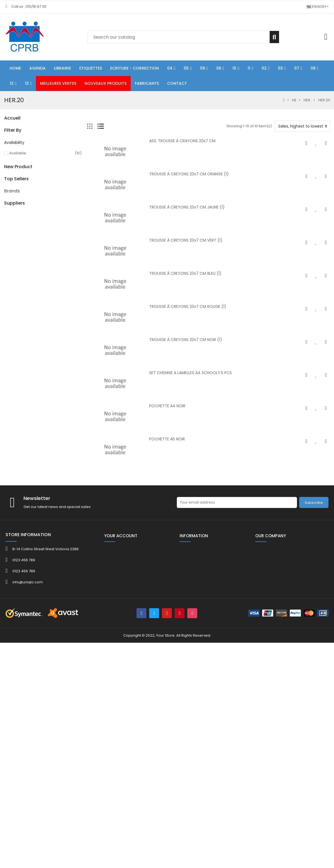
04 (6, 138)
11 (5, 185)
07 (6, 213)
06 (6, 157)
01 (6, 129)
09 (6, 166)
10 (6, 176)
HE (6, 260)
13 (6, 241)
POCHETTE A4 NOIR (167, 406)
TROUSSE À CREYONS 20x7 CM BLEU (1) (185, 273)
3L (6, 673)
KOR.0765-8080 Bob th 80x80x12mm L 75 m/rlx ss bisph (57, 597)
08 (6, 223)
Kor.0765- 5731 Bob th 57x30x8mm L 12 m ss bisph (55, 559)
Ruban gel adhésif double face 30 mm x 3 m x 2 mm (57, 512)
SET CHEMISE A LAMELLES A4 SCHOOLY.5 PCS (190, 373)
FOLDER (10, 363)
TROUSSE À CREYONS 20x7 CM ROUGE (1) (188, 306)
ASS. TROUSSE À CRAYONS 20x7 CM (182, 141)
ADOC (10, 699)
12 (6, 232)
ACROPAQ (13, 693)
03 (6, 204)
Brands (12, 663)
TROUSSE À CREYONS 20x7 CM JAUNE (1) (187, 207)
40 (6, 335)
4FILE (8, 686)
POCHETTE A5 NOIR (167, 439)
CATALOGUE (15, 354)
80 (6, 251)
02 (6, 194)
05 (6, 148)
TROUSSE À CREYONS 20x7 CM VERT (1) (186, 240)
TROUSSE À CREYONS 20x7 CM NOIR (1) (186, 340)
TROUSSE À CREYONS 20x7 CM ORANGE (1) (189, 174)
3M (7, 679)
